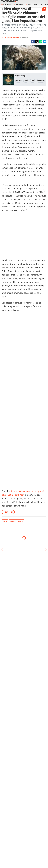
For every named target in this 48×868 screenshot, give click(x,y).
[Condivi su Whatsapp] (41, 42)
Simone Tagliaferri (14, 37)
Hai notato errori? (17, 521)
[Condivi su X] (37, 42)
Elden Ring (20, 76)
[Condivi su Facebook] (33, 42)
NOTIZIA (4, 37)
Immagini (41, 81)
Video (35, 5)
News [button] (28, 5)
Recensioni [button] (18, 5)
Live (41, 5)
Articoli (18, 81)
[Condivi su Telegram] (45, 42)
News (26, 81)
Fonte (5, 521)
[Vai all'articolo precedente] (46, 550)
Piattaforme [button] (6, 5)
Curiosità (8, 512)
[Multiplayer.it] (9, 1)
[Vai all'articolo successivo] (2, 550)
